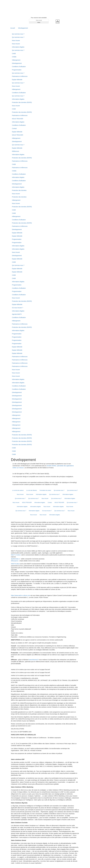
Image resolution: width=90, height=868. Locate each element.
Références (16, 151)
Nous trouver (16, 40)
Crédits (14, 57)
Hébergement (16, 60)
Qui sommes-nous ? (18, 34)
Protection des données (19, 190)
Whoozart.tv (15, 561)
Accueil (13, 28)
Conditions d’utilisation (19, 67)
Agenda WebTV (17, 314)
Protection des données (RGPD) (22, 102)
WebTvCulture (15, 564)
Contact (14, 128)
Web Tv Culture (16, 555)
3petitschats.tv (15, 559)
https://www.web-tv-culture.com (21, 595)
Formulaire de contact (45, 490)
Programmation (17, 70)
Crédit (14, 54)
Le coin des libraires (32, 490)
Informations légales (18, 47)
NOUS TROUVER (18, 119)
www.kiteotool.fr (34, 660)
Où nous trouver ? (18, 308)
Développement (23, 28)
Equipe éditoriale (17, 80)
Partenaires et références (20, 76)
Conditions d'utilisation (19, 181)
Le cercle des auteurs (18, 490)
